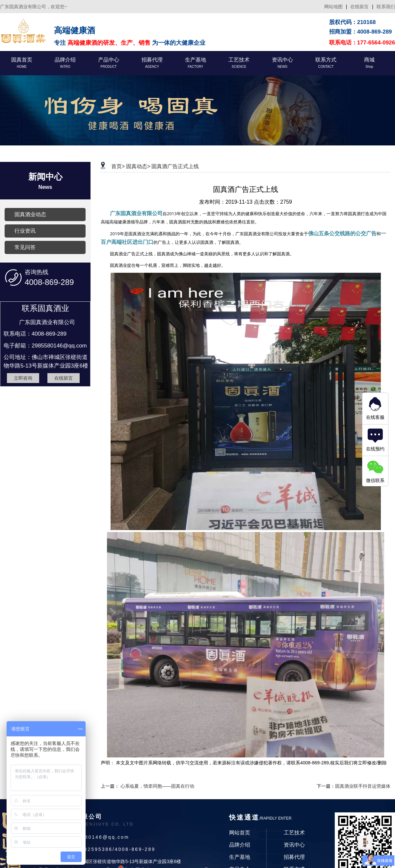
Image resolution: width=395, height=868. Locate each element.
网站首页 (240, 833)
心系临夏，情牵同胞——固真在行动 (157, 786)
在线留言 (359, 7)
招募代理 (294, 857)
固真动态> (138, 166)
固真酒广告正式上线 (175, 166)
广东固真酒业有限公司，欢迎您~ (34, 7)
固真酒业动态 (30, 214)
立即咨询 (23, 378)
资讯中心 (294, 845)
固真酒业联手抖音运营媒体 (363, 786)
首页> (118, 166)
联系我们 (386, 7)
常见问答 (25, 247)
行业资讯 (25, 231)
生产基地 (240, 857)
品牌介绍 (240, 845)
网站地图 (333, 7)
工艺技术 (294, 833)
